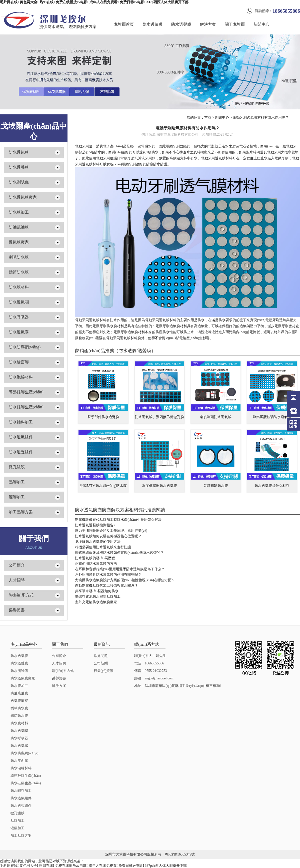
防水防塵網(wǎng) (25, 347)
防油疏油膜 (19, 227)
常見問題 (101, 656)
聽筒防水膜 (19, 272)
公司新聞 (101, 663)
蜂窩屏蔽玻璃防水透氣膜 (272, 417)
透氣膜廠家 (19, 242)
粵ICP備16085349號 (180, 854)
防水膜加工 (19, 212)
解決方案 (208, 24)
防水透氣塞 (19, 332)
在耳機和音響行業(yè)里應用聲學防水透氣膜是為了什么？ (120, 569)
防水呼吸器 (19, 317)
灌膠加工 (17, 497)
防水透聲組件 (21, 452)
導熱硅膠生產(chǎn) (26, 392)
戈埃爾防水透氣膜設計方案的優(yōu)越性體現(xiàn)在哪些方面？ (125, 580)
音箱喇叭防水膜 (216, 486)
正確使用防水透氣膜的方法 (96, 564)
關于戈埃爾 (235, 24)
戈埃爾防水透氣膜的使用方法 (98, 542)
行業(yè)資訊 (104, 671)
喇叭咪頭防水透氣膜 (216, 417)
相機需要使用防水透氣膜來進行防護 (103, 547)
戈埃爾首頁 (124, 24)
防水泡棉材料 (21, 377)
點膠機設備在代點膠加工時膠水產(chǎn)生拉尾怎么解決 (118, 520)
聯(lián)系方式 (21, 595)
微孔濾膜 (17, 467)
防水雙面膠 (19, 362)
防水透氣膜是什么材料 (272, 486)
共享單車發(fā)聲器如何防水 (97, 591)
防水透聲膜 (181, 24)
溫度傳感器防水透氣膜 (159, 486)
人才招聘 (17, 580)
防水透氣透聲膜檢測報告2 (95, 525)
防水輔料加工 (21, 422)
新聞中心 (261, 24)
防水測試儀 (19, 182)
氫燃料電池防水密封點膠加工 (98, 597)
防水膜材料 (19, 287)
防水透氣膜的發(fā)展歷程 (95, 558)
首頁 (208, 118)
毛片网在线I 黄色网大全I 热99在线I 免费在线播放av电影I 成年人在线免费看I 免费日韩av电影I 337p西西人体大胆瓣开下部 (94, 2)
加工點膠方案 (21, 512)
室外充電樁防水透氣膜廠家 (96, 602)
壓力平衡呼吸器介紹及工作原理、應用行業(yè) (111, 531)
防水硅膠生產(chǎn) (26, 407)
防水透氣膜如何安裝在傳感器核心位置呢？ (108, 536)
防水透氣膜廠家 (23, 197)
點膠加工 (17, 482)
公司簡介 (17, 565)
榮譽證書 (17, 610)
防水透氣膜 (152, 24)
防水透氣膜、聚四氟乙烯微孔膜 (159, 417)
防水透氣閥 (19, 302)
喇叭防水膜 (19, 257)
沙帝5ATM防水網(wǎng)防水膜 (103, 486)
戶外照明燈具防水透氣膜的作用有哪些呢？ (108, 575)
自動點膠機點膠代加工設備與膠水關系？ (106, 586)
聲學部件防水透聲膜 (103, 417)
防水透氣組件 (21, 437)
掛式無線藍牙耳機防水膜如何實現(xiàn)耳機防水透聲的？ (119, 553)
